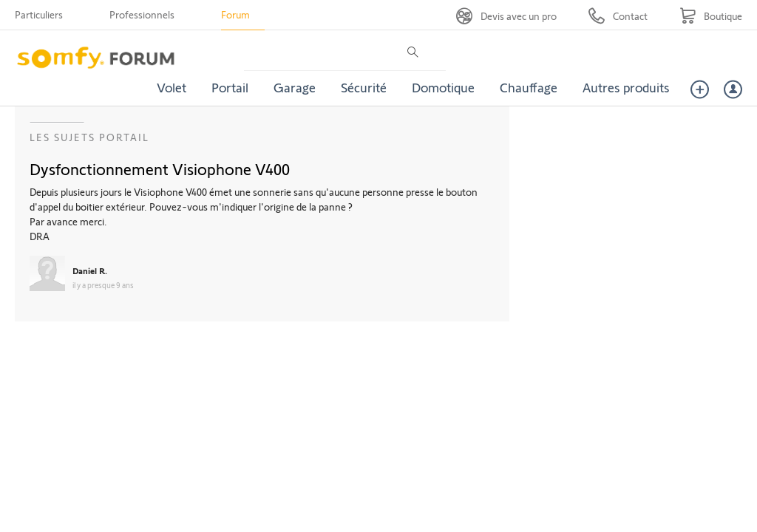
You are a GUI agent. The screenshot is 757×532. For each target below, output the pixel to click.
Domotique (443, 87)
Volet (172, 87)
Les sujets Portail (89, 137)
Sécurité (364, 87)
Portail (230, 87)
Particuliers (39, 14)
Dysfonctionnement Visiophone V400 (160, 168)
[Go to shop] (711, 16)
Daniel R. (90, 270)
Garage (295, 87)
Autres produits (626, 87)
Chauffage (529, 87)
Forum (235, 14)
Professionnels (142, 14)
